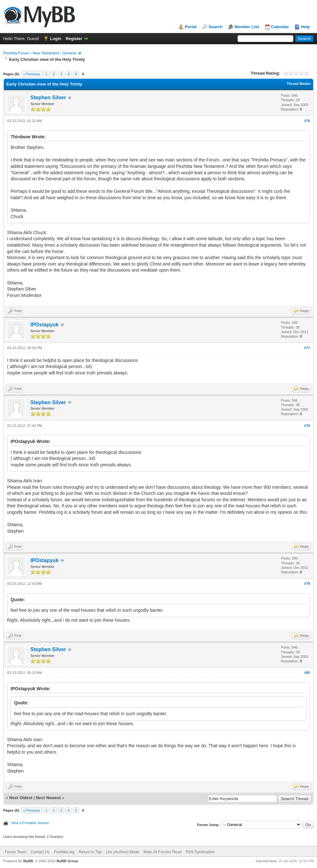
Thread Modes (299, 84)
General (69, 53)
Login (56, 39)
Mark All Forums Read (163, 852)
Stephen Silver (48, 98)
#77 (307, 348)
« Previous (32, 74)
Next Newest (48, 798)
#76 (307, 121)
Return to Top (90, 852)
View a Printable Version (30, 823)
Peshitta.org (64, 852)
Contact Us (40, 852)
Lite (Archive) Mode (123, 852)
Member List (247, 27)
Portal (191, 27)
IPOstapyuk (45, 325)
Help (305, 27)
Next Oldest (21, 798)
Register (74, 39)
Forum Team (16, 852)
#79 (307, 584)
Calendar (280, 27)
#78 (307, 426)
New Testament (46, 53)
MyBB (28, 861)
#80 (307, 673)
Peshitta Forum (16, 53)
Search (215, 27)
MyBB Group (67, 861)
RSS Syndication (200, 852)
